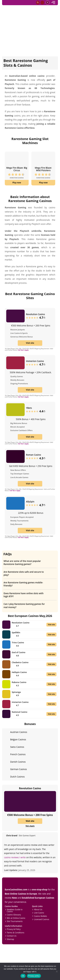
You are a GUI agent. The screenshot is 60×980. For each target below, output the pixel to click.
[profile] (48, 3)
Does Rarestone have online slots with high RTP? (29, 595)
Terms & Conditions (16, 933)
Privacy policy (34, 976)
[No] (57, 971)
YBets (29, 408)
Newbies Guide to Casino (15, 910)
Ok (23, 976)
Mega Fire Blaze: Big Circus (17, 169)
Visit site (30, 343)
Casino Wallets (40, 916)
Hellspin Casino (19, 672)
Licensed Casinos (42, 919)
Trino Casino (18, 642)
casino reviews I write (15, 857)
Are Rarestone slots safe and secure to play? (29, 573)
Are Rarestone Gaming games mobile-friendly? (29, 584)
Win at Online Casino (16, 918)
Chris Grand (12, 835)
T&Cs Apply (30, 826)
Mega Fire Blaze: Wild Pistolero (43, 169)
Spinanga (16, 692)
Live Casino (39, 913)
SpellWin (16, 632)
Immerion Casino (35, 361)
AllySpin (30, 502)
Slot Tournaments (15, 921)
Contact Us (12, 936)
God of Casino (18, 652)
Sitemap (10, 939)
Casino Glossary (14, 915)
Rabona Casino (19, 682)
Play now (17, 182)
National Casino (19, 712)
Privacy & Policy (14, 929)
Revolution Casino (36, 314)
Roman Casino (34, 455)
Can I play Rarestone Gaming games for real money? (29, 605)
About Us (38, 909)
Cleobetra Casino (20, 662)
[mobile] (53, 3)
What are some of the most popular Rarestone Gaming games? (29, 563)
